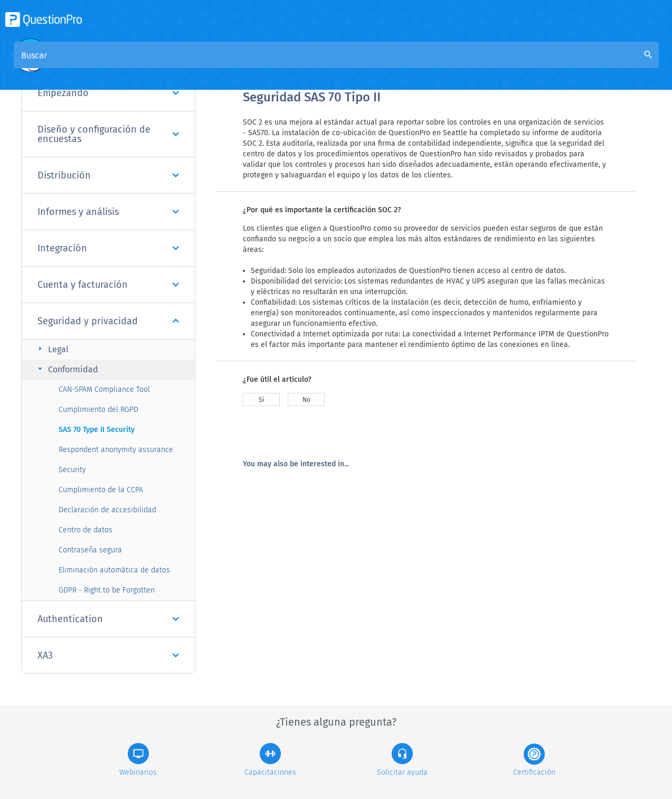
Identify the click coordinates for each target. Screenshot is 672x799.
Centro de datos (86, 530)
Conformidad (67, 369)
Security (72, 470)
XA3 (108, 655)
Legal (52, 349)
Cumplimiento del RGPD (98, 410)
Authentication (108, 619)
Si (261, 400)
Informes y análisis (108, 212)
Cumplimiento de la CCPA (101, 490)
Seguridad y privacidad (108, 321)
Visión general (270, 64)
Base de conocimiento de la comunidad (386, 64)
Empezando (108, 93)
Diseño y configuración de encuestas (108, 134)
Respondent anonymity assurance (116, 450)
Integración (108, 248)
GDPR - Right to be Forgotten (107, 590)
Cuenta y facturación (108, 285)
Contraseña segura (90, 550)
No (306, 400)
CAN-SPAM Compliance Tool (104, 389)
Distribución (108, 175)
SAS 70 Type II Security (97, 430)
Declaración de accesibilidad (107, 510)
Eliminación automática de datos (114, 570)
